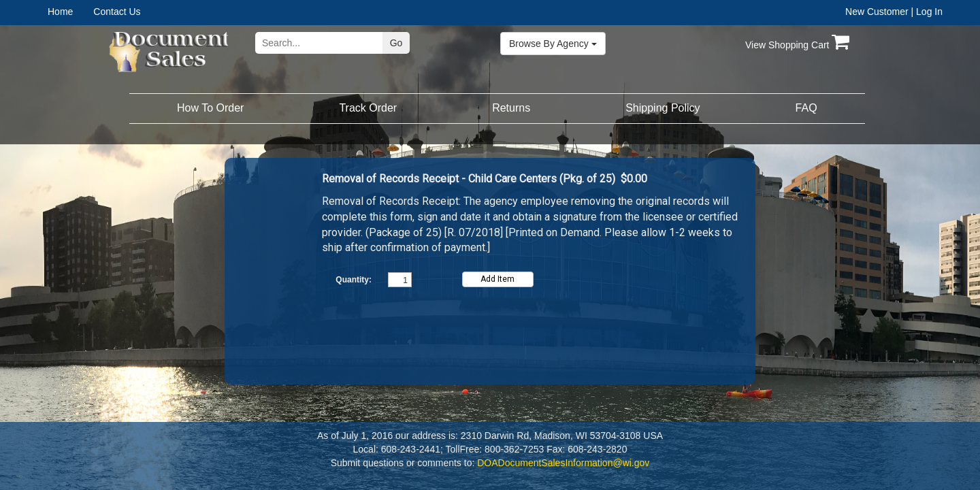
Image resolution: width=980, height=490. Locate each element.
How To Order (210, 108)
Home (60, 12)
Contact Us (117, 12)
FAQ (806, 108)
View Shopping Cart (797, 45)
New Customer (877, 12)
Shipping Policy (663, 108)
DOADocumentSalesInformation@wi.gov (563, 463)
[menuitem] (70, 12)
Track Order (368, 108)
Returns (511, 108)
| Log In (927, 12)
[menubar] (91, 12)
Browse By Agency (553, 44)
